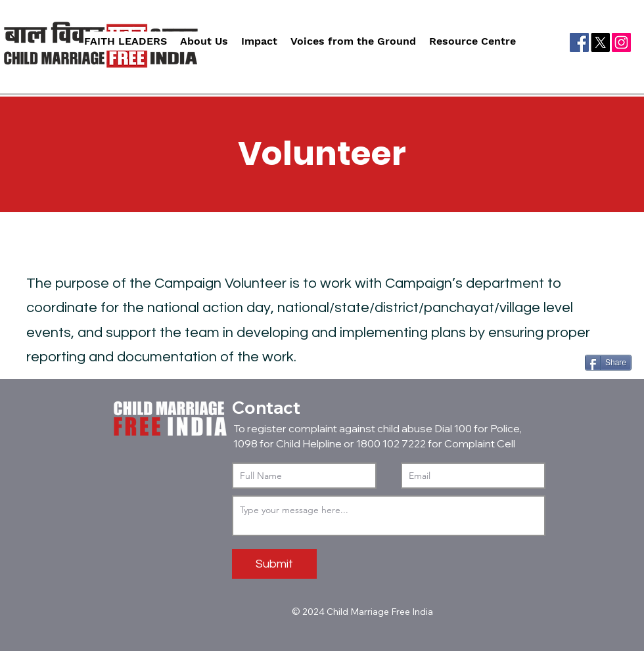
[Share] (608, 363)
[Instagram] (621, 42)
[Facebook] (579, 42)
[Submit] (274, 564)
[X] (600, 42)
